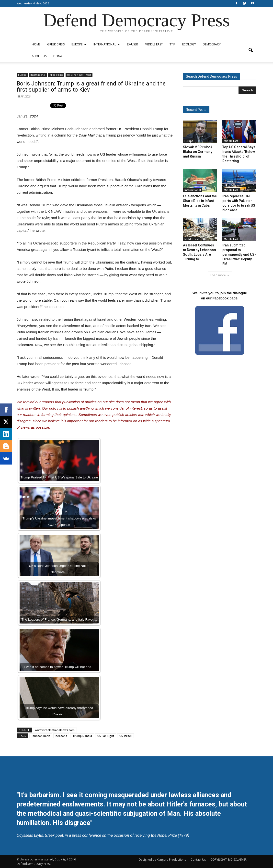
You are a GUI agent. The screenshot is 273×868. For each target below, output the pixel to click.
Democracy (212, 44)
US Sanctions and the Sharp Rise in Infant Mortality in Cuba (200, 201)
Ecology (189, 44)
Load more (220, 275)
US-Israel (125, 736)
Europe (79, 44)
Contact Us (198, 860)
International (107, 44)
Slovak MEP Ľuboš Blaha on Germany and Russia (198, 152)
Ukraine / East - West (79, 75)
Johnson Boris (41, 736)
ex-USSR (132, 44)
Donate (59, 56)
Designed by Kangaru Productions (162, 860)
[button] (250, 50)
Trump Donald (82, 736)
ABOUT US (39, 56)
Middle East (154, 44)
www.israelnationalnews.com (55, 730)
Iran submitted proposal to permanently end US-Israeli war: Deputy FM (239, 254)
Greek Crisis (56, 44)
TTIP (172, 44)
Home (36, 44)
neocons (61, 736)
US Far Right (106, 736)
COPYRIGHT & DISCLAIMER (228, 860)
